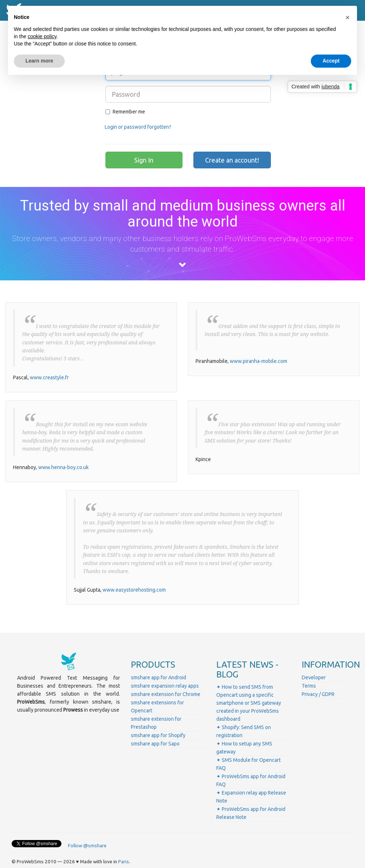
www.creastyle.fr (49, 377)
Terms (309, 686)
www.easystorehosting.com (134, 590)
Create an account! (232, 160)
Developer (314, 677)
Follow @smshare (87, 846)
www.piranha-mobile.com (258, 361)
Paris (124, 862)
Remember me (125, 112)
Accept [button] (331, 61)
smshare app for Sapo (155, 744)
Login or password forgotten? (138, 127)
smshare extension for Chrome (166, 694)
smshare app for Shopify (158, 735)
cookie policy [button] (42, 36)
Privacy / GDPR (318, 694)
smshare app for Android (159, 677)
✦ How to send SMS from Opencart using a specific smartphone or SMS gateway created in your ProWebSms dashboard (249, 703)
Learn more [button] (39, 61)
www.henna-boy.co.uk (63, 467)
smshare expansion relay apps (165, 686)
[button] (348, 17)
